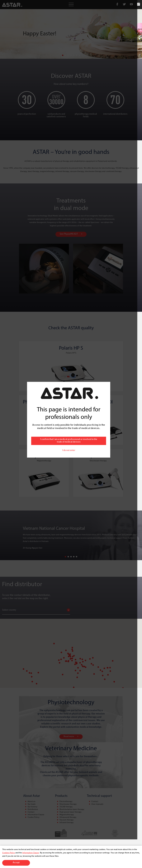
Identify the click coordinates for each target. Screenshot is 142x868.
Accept (16, 863)
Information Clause (31, 853)
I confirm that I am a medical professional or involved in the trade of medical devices (71, 440)
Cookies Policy (9, 853)
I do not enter (71, 450)
